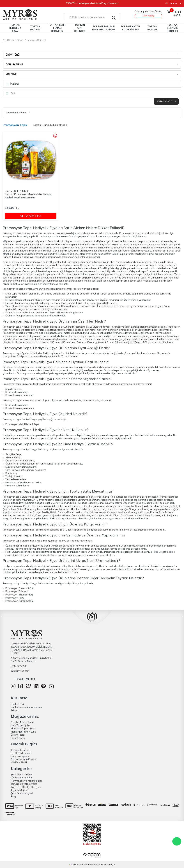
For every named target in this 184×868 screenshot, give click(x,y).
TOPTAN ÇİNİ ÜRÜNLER (80, 28)
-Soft (73, 864)
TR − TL (173, 3)
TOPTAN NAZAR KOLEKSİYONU (130, 28)
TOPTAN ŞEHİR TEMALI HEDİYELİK (57, 28)
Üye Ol (139, 12)
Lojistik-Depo (18, 738)
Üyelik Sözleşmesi (21, 753)
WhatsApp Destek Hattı (177, 841)
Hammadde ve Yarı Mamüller (27, 781)
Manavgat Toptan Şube (23, 732)
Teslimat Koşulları (20, 750)
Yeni (10, 93)
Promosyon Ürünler (35, 40)
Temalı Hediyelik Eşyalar (24, 784)
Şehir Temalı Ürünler (22, 774)
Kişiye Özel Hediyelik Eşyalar (26, 787)
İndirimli (12, 84)
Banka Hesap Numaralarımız (27, 707)
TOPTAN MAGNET (35, 28)
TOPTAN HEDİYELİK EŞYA (15, 28)
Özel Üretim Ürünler (13, 40)
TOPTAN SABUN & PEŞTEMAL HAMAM (104, 28)
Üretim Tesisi (18, 735)
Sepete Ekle (31, 216)
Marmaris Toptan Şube (23, 728)
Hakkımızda (17, 704)
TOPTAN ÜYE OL (153, 12)
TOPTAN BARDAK (152, 28)
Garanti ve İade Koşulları (24, 759)
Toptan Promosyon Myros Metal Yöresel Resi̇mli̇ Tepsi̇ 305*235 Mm (28, 196)
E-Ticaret (81, 864)
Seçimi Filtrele (166, 101)
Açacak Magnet (19, 790)
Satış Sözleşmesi (20, 756)
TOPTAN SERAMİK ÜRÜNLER (172, 28)
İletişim (14, 710)
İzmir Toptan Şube (20, 725)
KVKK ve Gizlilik (19, 762)
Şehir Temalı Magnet (22, 793)
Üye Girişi (149, 16)
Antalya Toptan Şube (22, 722)
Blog (13, 796)
